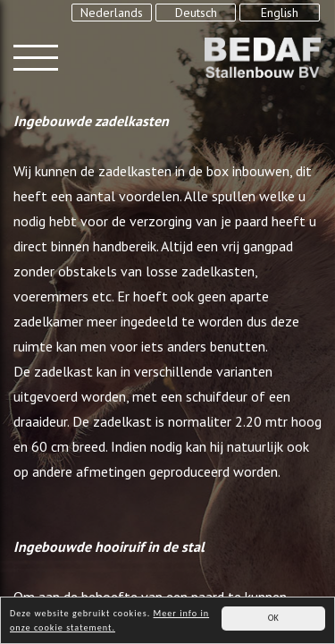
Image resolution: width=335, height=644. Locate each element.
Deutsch (196, 13)
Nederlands (112, 13)
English (280, 13)
